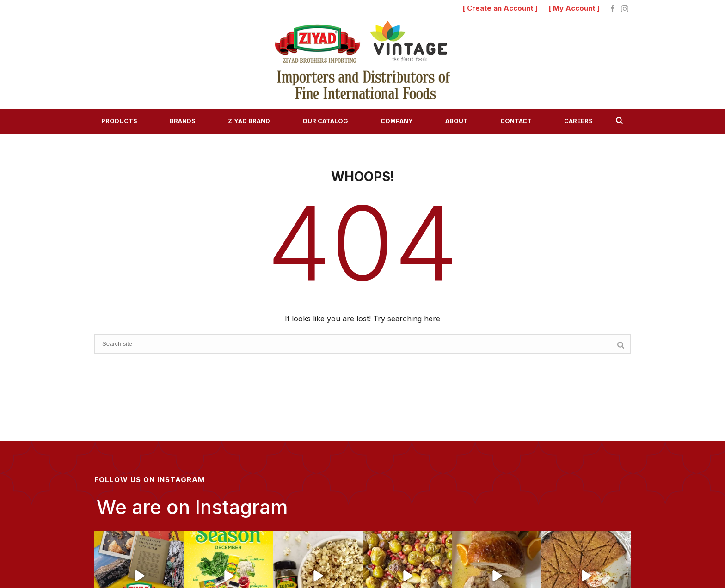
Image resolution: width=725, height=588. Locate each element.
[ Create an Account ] (500, 8)
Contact (516, 121)
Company (397, 121)
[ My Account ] (574, 8)
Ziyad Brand (249, 121)
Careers (578, 121)
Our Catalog (325, 121)
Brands (183, 121)
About (457, 121)
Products (119, 121)
